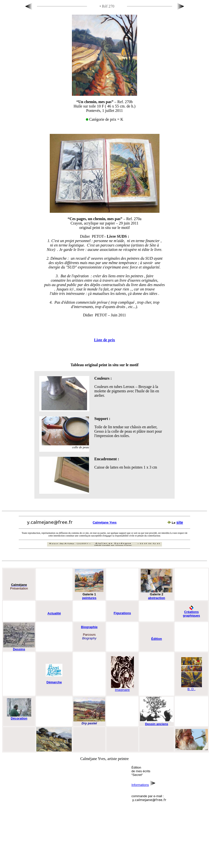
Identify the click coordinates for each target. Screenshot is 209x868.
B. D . (192, 688)
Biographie (89, 627)
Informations (140, 785)
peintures (89, 598)
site (180, 522)
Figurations (122, 613)
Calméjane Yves (105, 522)
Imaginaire (122, 688)
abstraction (157, 598)
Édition (157, 639)
